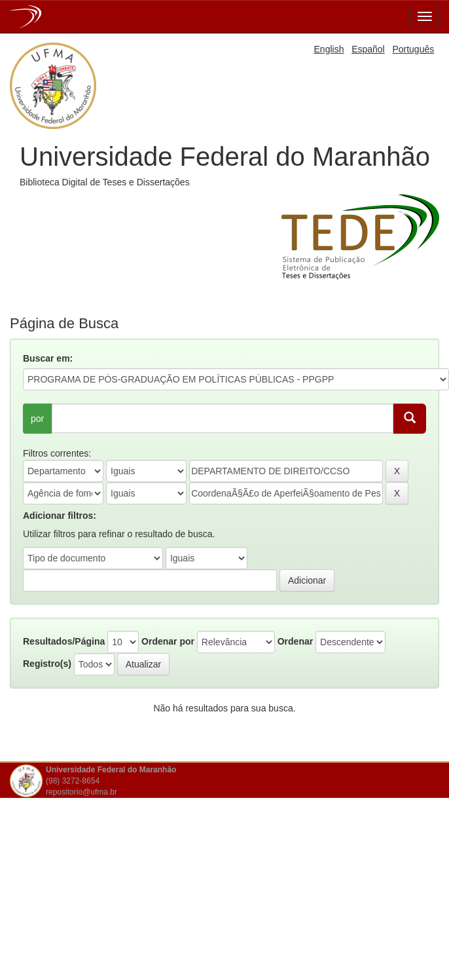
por (37, 419)
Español (368, 49)
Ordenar (295, 641)
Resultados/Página (64, 641)
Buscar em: (48, 358)
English (329, 49)
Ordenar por (168, 641)
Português (413, 49)
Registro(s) (47, 664)
